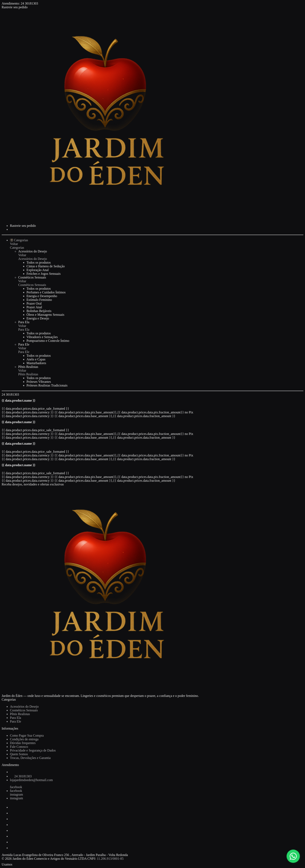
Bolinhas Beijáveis (39, 311)
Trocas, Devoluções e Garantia (30, 758)
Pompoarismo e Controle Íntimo (48, 341)
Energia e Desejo (38, 318)
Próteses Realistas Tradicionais (47, 385)
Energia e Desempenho (42, 296)
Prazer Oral (34, 303)
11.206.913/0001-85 (110, 859)
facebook (16, 787)
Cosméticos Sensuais (32, 277)
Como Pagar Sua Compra (27, 735)
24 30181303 (29, 3)
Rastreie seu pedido (15, 7)
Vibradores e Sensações (42, 337)
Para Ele (24, 344)
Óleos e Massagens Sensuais (45, 315)
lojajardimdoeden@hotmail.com (31, 780)
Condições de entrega (24, 739)
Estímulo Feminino (39, 300)
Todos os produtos (39, 262)
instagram (16, 794)
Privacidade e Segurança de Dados (33, 750)
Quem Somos (19, 754)
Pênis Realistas (28, 367)
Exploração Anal (38, 270)
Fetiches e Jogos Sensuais (44, 274)
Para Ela (24, 322)
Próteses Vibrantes (39, 382)
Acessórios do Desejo (33, 251)
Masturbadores (36, 363)
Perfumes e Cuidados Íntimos (46, 292)
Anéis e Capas (36, 359)
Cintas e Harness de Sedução (46, 266)
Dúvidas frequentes (23, 743)
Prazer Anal (34, 307)
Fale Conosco (19, 747)
